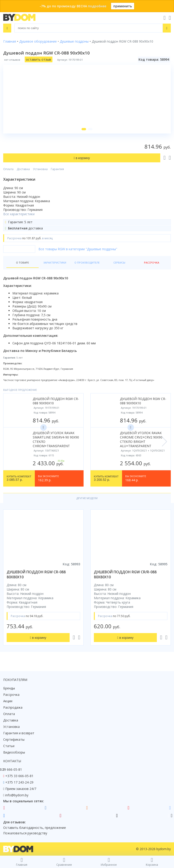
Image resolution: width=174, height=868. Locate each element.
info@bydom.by (17, 795)
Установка (40, 169)
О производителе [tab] (87, 263)
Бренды (9, 688)
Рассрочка (11, 695)
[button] (84, 129)
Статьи (9, 746)
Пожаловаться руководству (25, 833)
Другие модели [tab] (87, 498)
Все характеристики (19, 214)
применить (123, 6)
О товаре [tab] (22, 263)
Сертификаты (14, 739)
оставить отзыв (38, 59)
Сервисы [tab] (119, 263)
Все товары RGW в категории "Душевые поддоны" (78, 249)
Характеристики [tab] (55, 263)
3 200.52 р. (106, 478)
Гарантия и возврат (19, 733)
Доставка (23, 169)
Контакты (12, 761)
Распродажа (13, 707)
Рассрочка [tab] (152, 263)
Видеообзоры (14, 752)
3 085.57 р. (19, 478)
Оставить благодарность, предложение (35, 828)
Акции (8, 701)
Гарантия (57, 169)
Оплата (8, 169)
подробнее (97, 6)
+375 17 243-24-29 (19, 782)
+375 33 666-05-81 (19, 776)
